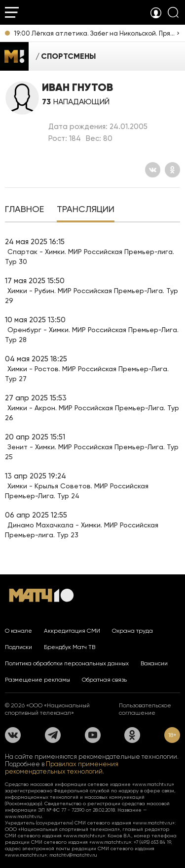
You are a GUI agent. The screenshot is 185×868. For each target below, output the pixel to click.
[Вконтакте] (153, 170)
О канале (18, 631)
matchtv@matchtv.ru (73, 855)
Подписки (18, 647)
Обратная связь (104, 680)
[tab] (24, 210)
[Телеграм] (53, 735)
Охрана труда (132, 631)
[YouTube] (93, 735)
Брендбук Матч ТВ (70, 647)
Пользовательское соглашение (145, 709)
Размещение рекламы (37, 680)
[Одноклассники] (172, 170)
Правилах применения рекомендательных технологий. (62, 768)
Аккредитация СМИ (72, 631)
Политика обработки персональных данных (67, 663)
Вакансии (154, 663)
